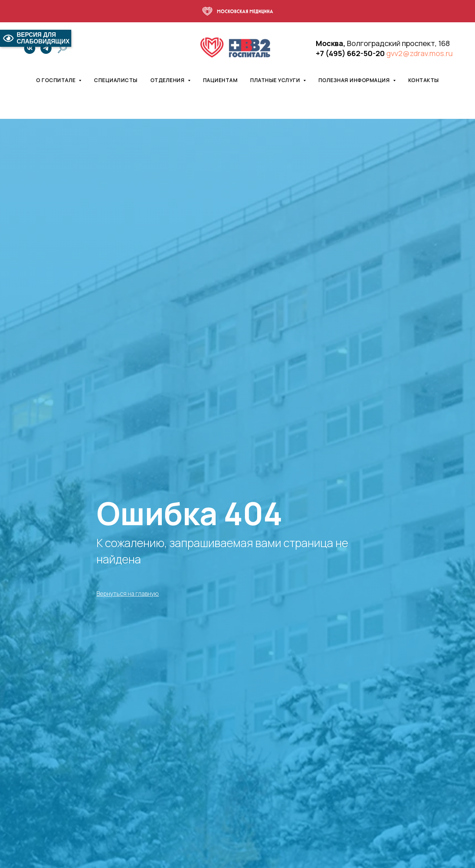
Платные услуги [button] (276, 80)
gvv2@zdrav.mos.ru (420, 53)
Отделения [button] (168, 80)
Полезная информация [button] (355, 80)
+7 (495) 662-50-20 (350, 53)
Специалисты (116, 80)
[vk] (30, 48)
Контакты (424, 80)
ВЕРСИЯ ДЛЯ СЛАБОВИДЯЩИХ (36, 38)
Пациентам (220, 80)
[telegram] (46, 48)
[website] (62, 48)
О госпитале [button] (56, 80)
